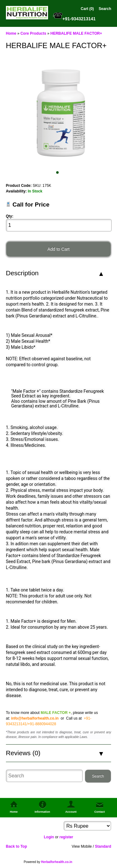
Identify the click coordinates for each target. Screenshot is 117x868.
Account (71, 812)
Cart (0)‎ (87, 9)
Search (105, 9)
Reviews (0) (23, 753)
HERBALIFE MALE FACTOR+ (76, 33)
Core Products (33, 33)
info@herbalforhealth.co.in (35, 718)
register (66, 837)
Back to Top (17, 846)
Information (42, 812)
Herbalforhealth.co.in (57, 862)
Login (49, 837)
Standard (103, 846)
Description (22, 273)
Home (11, 33)
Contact (100, 812)
